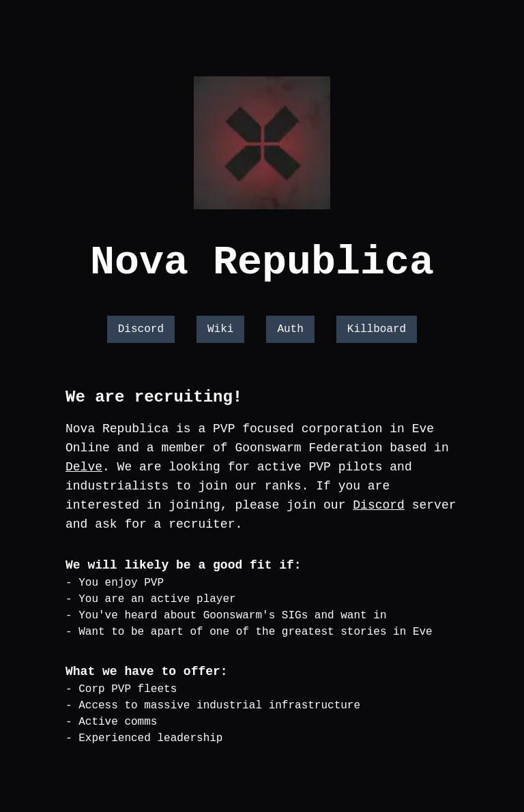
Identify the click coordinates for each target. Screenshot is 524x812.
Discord (141, 329)
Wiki (220, 329)
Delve (84, 467)
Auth (290, 329)
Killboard (377, 329)
